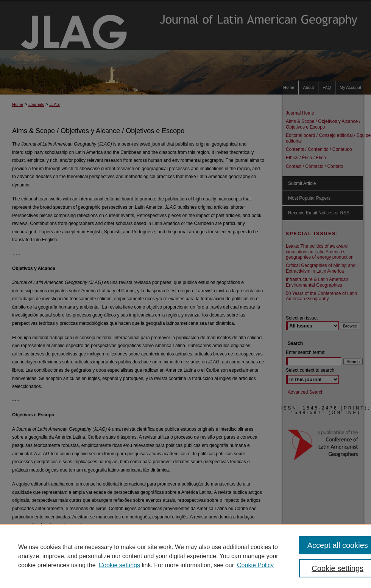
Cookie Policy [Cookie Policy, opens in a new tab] (255, 565)
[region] (185, 556)
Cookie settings (119, 565)
